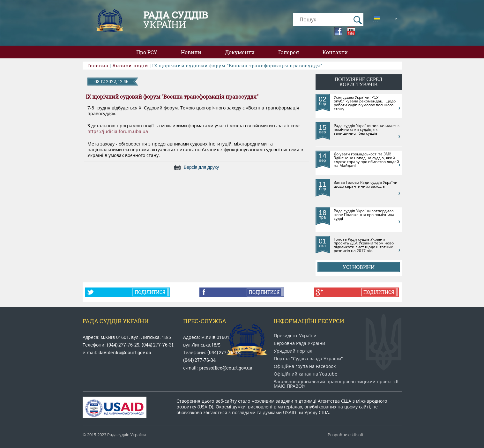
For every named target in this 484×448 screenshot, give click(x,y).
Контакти (335, 52)
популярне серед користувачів (359, 82)
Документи (240, 52)
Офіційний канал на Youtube (305, 374)
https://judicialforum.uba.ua (118, 131)
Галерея (289, 52)
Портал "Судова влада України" (308, 359)
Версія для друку (201, 167)
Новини (191, 52)
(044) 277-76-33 (224, 352)
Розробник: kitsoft (346, 435)
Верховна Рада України (299, 343)
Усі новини (359, 267)
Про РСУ (147, 52)
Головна (98, 66)
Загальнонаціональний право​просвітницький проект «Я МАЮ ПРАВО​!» (336, 384)
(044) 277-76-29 (123, 345)
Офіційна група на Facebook (305, 366)
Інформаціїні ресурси (309, 321)
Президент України (295, 336)
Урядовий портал (293, 351)
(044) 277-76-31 (158, 345)
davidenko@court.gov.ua (125, 352)
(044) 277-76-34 (199, 360)
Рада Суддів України (116, 321)
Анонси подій (130, 66)
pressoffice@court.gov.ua (226, 368)
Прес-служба (205, 321)
